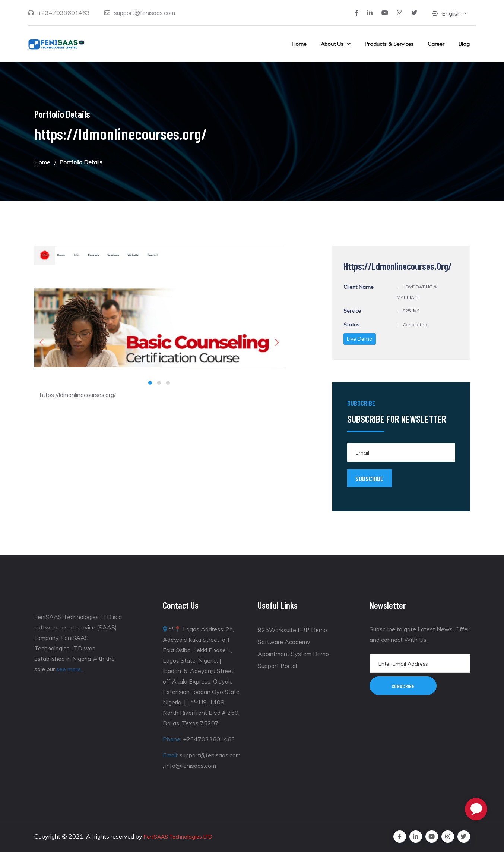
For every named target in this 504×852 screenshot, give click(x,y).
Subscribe (403, 686)
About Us (332, 44)
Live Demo (360, 339)
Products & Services (389, 44)
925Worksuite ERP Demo (292, 630)
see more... (70, 669)
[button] (150, 383)
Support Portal (277, 666)
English (447, 13)
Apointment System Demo (293, 654)
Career (436, 44)
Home (299, 44)
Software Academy (284, 642)
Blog (464, 44)
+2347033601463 (64, 13)
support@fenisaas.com (145, 13)
